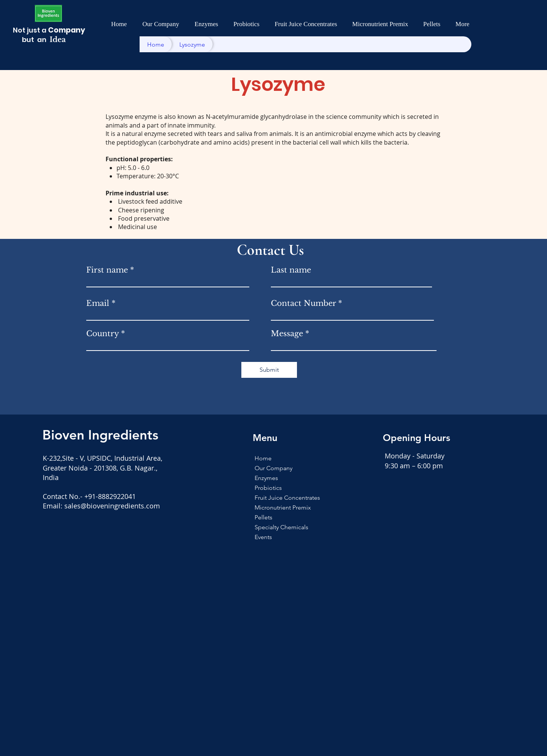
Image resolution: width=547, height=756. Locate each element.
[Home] (156, 44)
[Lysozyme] (192, 44)
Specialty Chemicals (271, 527)
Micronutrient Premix (271, 507)
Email (98, 303)
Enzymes (266, 478)
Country (103, 334)
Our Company (271, 468)
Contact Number (303, 303)
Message (287, 334)
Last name (291, 270)
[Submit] (269, 370)
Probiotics (268, 488)
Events (263, 537)
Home (263, 458)
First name (107, 270)
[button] (161, 24)
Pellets (263, 517)
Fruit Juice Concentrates (271, 498)
